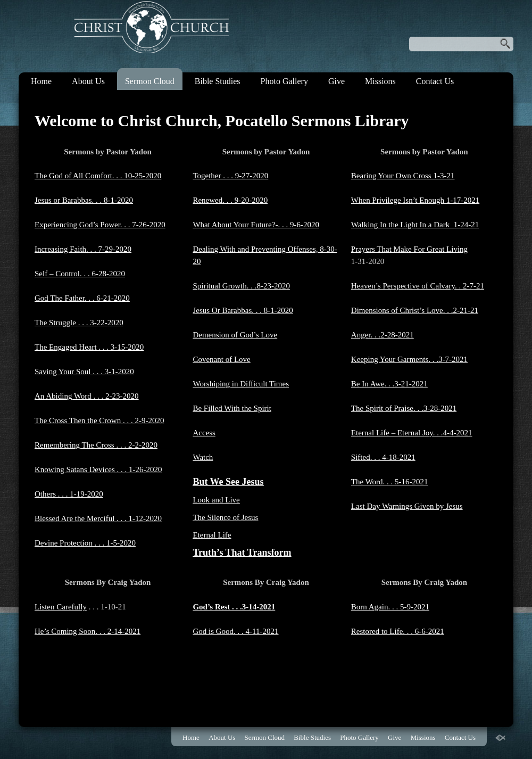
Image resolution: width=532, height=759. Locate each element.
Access (204, 433)
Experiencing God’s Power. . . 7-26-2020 (100, 225)
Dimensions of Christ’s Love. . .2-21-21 (415, 310)
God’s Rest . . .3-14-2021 (234, 607)
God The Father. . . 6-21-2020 (82, 298)
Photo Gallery (284, 81)
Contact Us (435, 81)
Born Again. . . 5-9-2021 (390, 607)
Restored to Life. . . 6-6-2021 (398, 631)
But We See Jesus (228, 482)
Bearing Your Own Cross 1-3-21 (403, 176)
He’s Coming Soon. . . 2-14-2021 (88, 631)
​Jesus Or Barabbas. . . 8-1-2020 (243, 310)
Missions (380, 81)
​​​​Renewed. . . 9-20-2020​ (230, 200)
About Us (88, 81)
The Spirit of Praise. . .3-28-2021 (404, 408)
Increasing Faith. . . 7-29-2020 (83, 249)
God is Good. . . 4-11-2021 (235, 631)
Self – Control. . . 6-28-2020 (80, 274)
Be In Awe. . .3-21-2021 (389, 384)
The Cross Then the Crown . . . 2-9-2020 (99, 420)
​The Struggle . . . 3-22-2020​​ (79, 323)
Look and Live (216, 500)
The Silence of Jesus (225, 517)
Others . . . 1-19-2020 (69, 494)
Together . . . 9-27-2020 (230, 176)
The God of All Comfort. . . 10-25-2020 (98, 176)
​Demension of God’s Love (235, 335)
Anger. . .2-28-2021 (383, 335)
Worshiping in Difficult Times (241, 384)
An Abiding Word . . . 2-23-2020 (87, 396)
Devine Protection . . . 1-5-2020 (85, 543)
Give (336, 81)
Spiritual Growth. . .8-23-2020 (241, 286)
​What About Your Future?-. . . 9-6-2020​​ (256, 225)
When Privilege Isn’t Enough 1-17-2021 (415, 200)
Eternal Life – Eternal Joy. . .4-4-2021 (412, 433)
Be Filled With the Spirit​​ (232, 408)
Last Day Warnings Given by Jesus (407, 506)
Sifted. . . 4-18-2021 (383, 457)
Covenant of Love (221, 359)
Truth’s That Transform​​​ (242, 552)
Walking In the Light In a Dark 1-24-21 (415, 225)
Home (41, 81)
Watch (203, 457)
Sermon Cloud (150, 81)
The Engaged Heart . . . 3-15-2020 (89, 347)
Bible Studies (218, 81)
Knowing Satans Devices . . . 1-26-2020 (98, 469)
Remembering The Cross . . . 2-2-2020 (96, 445)
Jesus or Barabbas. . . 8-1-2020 (84, 200)
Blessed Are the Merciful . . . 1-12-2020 (98, 518)
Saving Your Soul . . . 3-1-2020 (84, 372)
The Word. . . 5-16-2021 (390, 482)
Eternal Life (212, 535)
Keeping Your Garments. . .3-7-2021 (409, 359)
